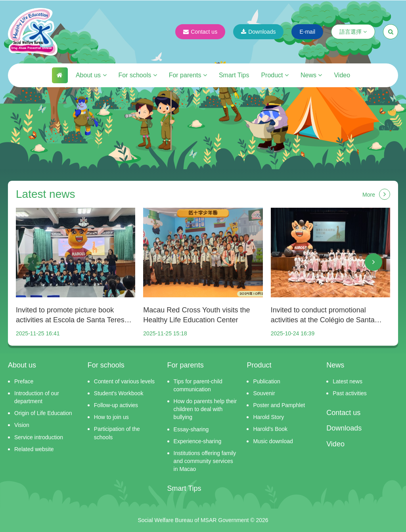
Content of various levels (124, 381)
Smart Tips (234, 75)
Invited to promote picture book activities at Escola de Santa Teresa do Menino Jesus (72, 316)
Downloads (258, 32)
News (311, 75)
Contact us (200, 32)
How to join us (111, 417)
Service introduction (39, 437)
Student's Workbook (119, 393)
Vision (22, 425)
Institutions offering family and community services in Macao (205, 461)
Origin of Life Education (43, 413)
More (376, 194)
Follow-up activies (116, 405)
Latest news (348, 381)
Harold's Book (270, 429)
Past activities (350, 393)
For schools (138, 75)
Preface (24, 381)
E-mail (307, 32)
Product (275, 75)
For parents (188, 75)
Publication (267, 381)
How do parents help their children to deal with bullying (205, 409)
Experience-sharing (198, 441)
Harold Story (268, 417)
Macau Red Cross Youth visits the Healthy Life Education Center (196, 315)
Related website (34, 449)
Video (342, 75)
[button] (33, 262)
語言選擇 (353, 32)
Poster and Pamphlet (279, 405)
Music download (273, 441)
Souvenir (264, 393)
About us (91, 75)
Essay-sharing (191, 429)
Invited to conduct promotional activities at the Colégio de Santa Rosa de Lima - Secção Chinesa (323, 316)
